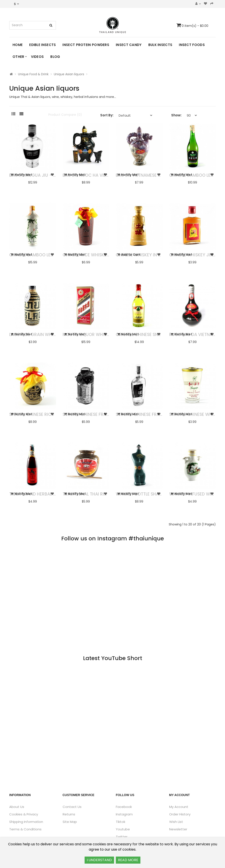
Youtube (123, 829)
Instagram (124, 814)
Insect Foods (192, 45)
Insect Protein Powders (86, 45)
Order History (180, 814)
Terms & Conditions (25, 829)
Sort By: (107, 115)
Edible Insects (43, 45)
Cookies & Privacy (24, 814)
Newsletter (178, 829)
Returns (69, 814)
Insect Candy (129, 45)
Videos (37, 57)
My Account (179, 807)
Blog (55, 57)
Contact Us (72, 807)
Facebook (124, 807)
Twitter (122, 837)
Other (18, 57)
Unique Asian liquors (69, 74)
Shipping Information (26, 822)
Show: (176, 115)
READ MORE (128, 860)
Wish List (176, 822)
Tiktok (121, 822)
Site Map (70, 822)
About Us (17, 807)
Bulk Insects (160, 45)
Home (18, 45)
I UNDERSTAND (99, 860)
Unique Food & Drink (33, 74)
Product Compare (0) (65, 115)
